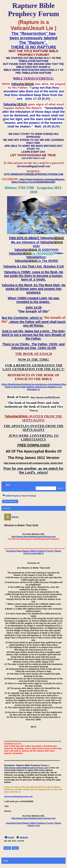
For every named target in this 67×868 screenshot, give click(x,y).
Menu (6, 485)
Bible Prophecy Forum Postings (19, 496)
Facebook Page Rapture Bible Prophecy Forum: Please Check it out (34, 824)
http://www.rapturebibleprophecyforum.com (34, 536)
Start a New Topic (10, 501)
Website (24, 837)
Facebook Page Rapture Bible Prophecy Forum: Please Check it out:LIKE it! (34, 552)
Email (11, 837)
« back (5, 861)
